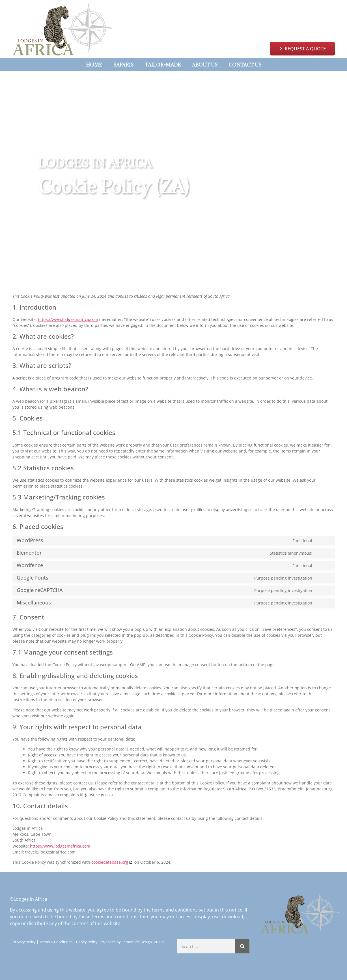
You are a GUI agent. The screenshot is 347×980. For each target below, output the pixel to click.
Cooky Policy (87, 942)
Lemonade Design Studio (143, 942)
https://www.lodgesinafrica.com (68, 319)
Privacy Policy (24, 942)
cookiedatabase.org (110, 862)
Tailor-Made (163, 65)
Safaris (123, 65)
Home (94, 65)
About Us (205, 65)
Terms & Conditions (56, 942)
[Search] (242, 946)
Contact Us (245, 65)
